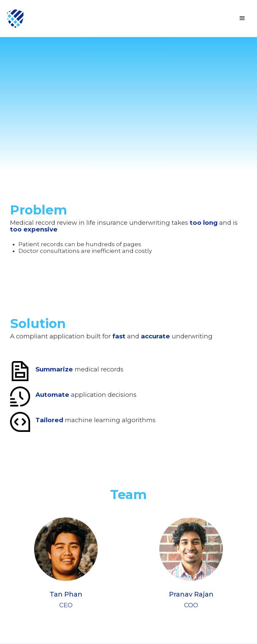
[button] (242, 18)
